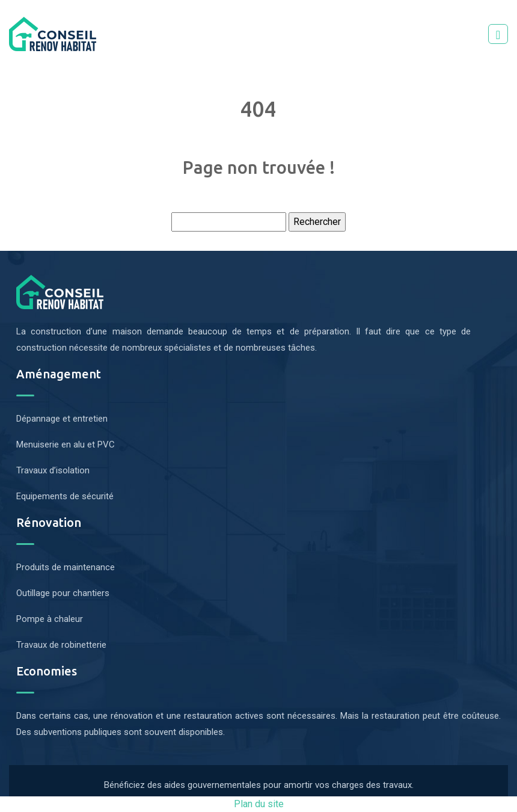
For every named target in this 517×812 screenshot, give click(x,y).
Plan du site (259, 804)
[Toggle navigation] (498, 34)
